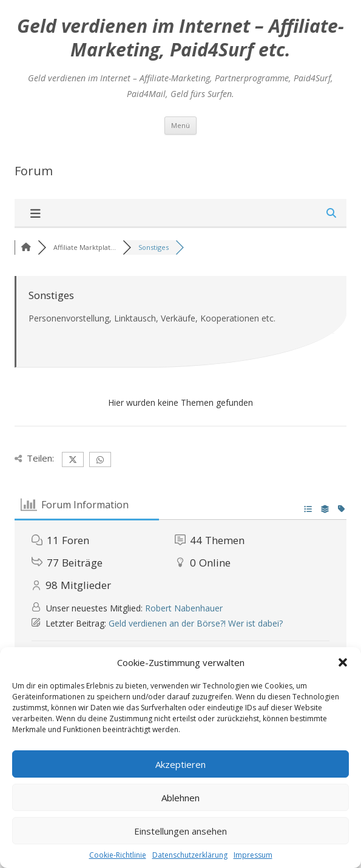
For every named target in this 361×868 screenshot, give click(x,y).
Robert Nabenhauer (184, 608)
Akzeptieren (180, 764)
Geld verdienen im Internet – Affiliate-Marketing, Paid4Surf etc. (180, 38)
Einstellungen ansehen (180, 831)
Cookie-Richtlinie (118, 855)
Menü (180, 125)
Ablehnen (180, 798)
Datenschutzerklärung (190, 855)
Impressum (253, 855)
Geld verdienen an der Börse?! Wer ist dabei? (196, 623)
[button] (343, 662)
